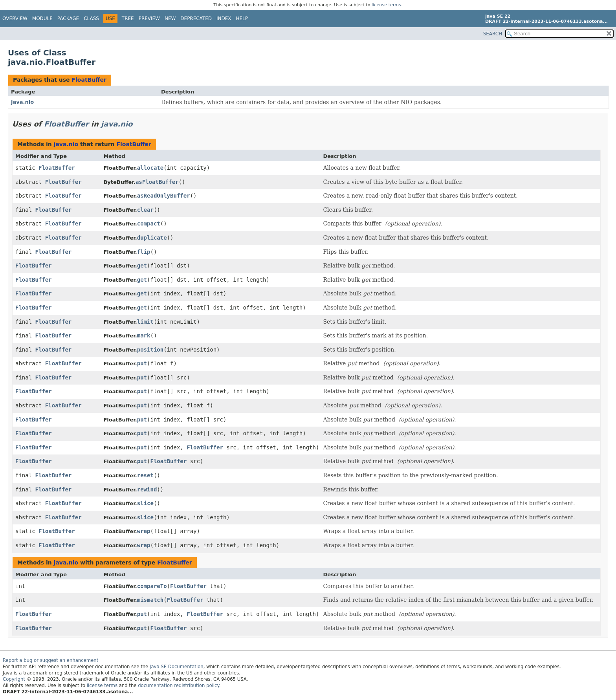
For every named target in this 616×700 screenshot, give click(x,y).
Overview (15, 18)
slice (145, 503)
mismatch (150, 600)
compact (149, 224)
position (150, 350)
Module (42, 18)
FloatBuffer (89, 80)
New (170, 18)
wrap (144, 531)
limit (145, 322)
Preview (149, 18)
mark (144, 335)
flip (144, 252)
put (142, 363)
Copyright (14, 679)
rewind (147, 489)
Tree (128, 18)
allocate (150, 168)
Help (242, 18)
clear (145, 210)
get (142, 266)
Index (224, 18)
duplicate (152, 238)
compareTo (152, 586)
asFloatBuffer (157, 182)
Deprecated (196, 18)
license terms (386, 5)
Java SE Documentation (177, 667)
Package (68, 18)
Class (91, 18)
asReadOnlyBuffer (164, 196)
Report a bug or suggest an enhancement (50, 660)
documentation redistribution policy (178, 685)
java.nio (22, 102)
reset (145, 475)
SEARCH (493, 34)
